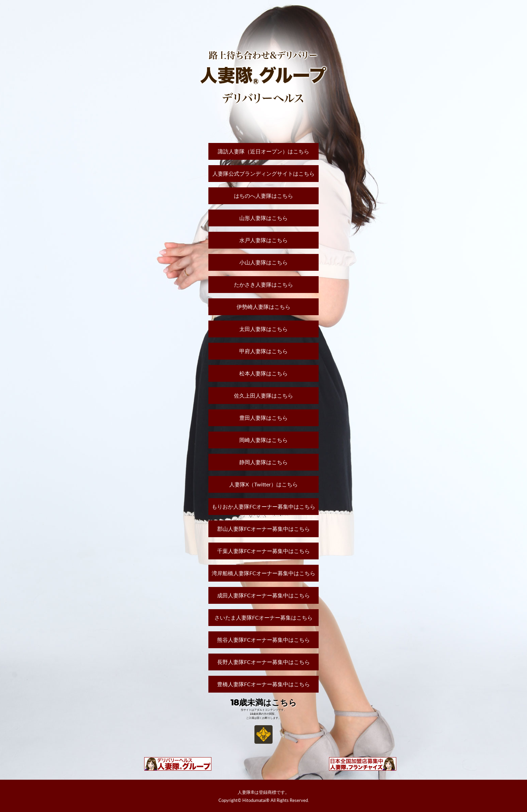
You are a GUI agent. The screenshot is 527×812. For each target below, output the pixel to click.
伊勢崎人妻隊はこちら (263, 307)
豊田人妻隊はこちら (263, 418)
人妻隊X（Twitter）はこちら (263, 484)
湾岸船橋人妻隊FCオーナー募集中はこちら (263, 573)
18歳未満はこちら (264, 703)
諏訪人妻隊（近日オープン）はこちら (263, 151)
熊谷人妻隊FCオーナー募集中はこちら (263, 640)
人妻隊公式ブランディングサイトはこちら (263, 173)
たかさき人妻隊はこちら (263, 284)
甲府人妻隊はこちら (263, 351)
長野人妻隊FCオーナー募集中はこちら (263, 662)
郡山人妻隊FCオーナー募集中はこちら (263, 529)
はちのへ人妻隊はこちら (263, 196)
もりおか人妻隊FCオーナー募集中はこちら (263, 506)
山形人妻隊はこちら (263, 218)
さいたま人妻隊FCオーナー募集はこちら (263, 617)
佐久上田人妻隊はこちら (263, 395)
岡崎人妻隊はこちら (263, 440)
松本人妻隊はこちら (263, 373)
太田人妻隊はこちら (263, 329)
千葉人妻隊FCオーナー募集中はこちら (263, 551)
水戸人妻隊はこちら (263, 240)
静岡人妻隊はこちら (263, 462)
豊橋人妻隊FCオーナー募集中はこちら (263, 684)
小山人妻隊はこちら (263, 262)
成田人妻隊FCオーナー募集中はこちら (263, 595)
